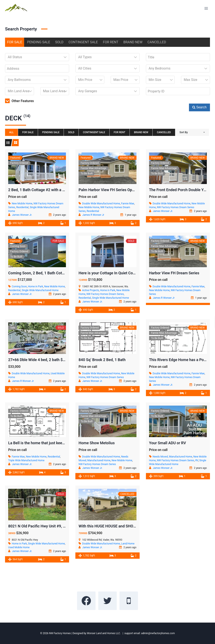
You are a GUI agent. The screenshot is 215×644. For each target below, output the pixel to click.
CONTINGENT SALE (83, 42)
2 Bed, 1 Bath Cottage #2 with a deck (39, 190)
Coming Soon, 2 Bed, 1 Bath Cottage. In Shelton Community (59, 273)
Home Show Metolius (97, 443)
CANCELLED (157, 42)
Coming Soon (19, 287)
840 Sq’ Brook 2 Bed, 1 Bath (102, 360)
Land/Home (128, 544)
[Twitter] (107, 601)
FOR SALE (15, 42)
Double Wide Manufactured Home (101, 204)
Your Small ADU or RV (168, 443)
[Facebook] (86, 601)
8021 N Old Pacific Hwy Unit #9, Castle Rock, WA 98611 (55, 526)
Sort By (184, 132)
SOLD (59, 42)
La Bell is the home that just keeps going (42, 443)
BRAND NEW (133, 42)
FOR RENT (111, 42)
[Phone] (129, 601)
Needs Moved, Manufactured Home (172, 457)
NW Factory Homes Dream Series (176, 207)
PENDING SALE (39, 42)
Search (199, 107)
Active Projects (90, 290)
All (11, 132)
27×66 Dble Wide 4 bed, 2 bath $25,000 (41, 360)
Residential (22, 207)
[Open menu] (206, 8)
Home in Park (35, 287)
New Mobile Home (22, 204)
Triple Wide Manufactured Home (26, 460)
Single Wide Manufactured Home (40, 290)
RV (197, 460)
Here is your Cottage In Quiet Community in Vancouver (125, 273)
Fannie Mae (128, 204)
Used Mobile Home (19, 547)
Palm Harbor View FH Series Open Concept (115, 190)
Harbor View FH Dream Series (174, 273)
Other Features (19, 101)
